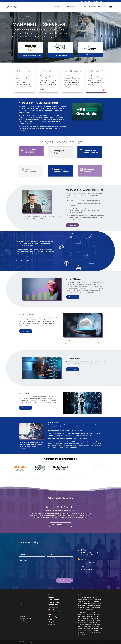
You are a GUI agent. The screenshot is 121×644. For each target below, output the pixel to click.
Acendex (91, 630)
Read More (73, 297)
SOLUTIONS (71, 7)
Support (51, 622)
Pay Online (52, 614)
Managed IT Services (93, 601)
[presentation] (61, 575)
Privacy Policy (53, 617)
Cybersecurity (94, 624)
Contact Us (52, 624)
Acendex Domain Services (56, 612)
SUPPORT (93, 7)
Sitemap (52, 619)
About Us (72, 225)
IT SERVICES (59, 7)
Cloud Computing (54, 600)
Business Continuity (55, 605)
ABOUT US (82, 7)
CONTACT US (102, 7)
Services (52, 597)
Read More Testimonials (61, 525)
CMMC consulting (89, 622)
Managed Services (54, 602)
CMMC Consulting (54, 607)
